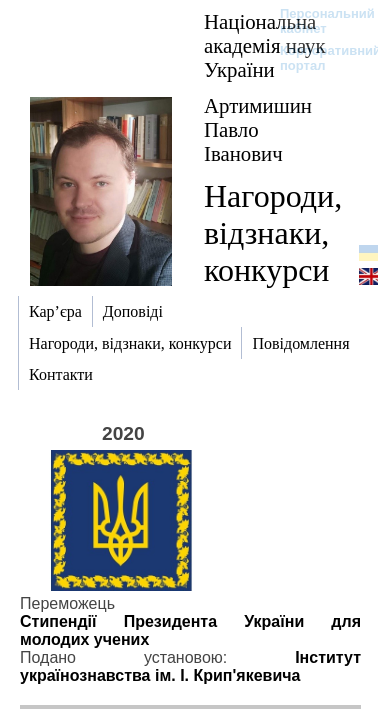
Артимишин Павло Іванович (258, 129)
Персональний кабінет (317, 21)
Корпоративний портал (317, 58)
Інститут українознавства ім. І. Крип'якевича (190, 666)
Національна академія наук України (265, 45)
